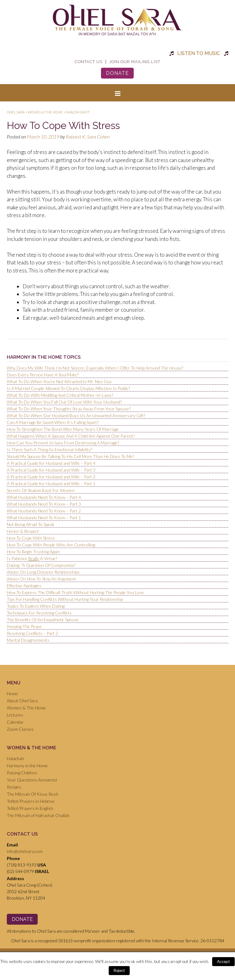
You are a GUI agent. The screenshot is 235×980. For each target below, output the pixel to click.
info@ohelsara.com (25, 851)
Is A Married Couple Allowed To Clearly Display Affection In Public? (68, 388)
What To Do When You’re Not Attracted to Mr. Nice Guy (59, 381)
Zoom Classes (20, 729)
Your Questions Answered (32, 780)
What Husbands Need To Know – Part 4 (44, 497)
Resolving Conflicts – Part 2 (32, 633)
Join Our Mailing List (135, 62)
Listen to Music (199, 53)
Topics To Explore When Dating (36, 606)
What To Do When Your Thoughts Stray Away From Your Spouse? (69, 409)
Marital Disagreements (28, 640)
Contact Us (89, 62)
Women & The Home (26, 708)
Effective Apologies (24, 586)
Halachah (15, 758)
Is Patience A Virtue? (32, 558)
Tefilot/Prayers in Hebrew (31, 801)
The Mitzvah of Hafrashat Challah (38, 815)
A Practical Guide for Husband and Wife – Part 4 (51, 463)
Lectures (15, 715)
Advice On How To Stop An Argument (41, 579)
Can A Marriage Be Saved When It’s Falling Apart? (53, 422)
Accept (223, 961)
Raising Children (22, 773)
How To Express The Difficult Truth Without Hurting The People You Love (75, 592)
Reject (119, 970)
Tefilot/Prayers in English (30, 808)
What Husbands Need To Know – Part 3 (44, 504)
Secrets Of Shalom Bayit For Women (41, 490)
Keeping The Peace (24, 626)
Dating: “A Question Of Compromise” (41, 565)
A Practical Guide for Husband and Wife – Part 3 (51, 470)
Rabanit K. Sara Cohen (88, 137)
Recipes (14, 787)
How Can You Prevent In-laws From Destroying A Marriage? (63, 443)
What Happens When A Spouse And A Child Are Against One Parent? (71, 436)
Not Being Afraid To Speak (31, 524)
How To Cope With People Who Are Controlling (51, 545)
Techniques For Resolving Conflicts (39, 613)
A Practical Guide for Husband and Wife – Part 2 (51, 477)
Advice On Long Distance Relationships (43, 572)
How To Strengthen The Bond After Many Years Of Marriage (63, 429)
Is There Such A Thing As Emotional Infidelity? (49, 449)
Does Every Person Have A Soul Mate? (43, 375)
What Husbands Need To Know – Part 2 (44, 511)
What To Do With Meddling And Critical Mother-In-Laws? (60, 395)
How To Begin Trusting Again (33, 552)
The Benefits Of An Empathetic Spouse (43, 620)
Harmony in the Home (27, 766)
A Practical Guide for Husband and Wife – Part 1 (51, 484)
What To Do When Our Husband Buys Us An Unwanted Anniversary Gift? (76, 415)
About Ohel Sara (22, 701)
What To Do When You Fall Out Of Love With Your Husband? (64, 402)
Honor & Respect (23, 531)
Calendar (15, 722)
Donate (117, 73)
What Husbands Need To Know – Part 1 (44, 518)
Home (12, 693)
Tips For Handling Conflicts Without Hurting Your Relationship (65, 599)
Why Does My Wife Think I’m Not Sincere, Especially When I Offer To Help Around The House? (95, 368)
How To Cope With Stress (31, 538)
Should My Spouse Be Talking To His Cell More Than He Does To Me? (70, 456)
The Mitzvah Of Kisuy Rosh (33, 794)
